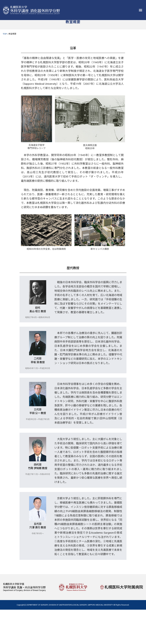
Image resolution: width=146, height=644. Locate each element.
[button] (141, 10)
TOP (5, 34)
